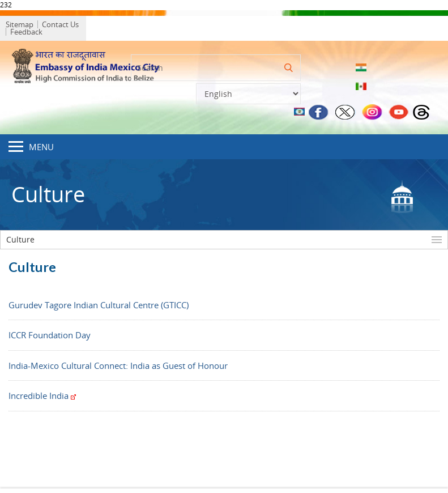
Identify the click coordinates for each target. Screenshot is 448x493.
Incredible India (42, 393)
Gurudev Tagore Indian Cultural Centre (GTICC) (99, 302)
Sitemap (25, 27)
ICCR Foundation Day (50, 333)
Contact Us (66, 27)
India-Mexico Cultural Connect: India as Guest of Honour (118, 363)
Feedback (109, 27)
